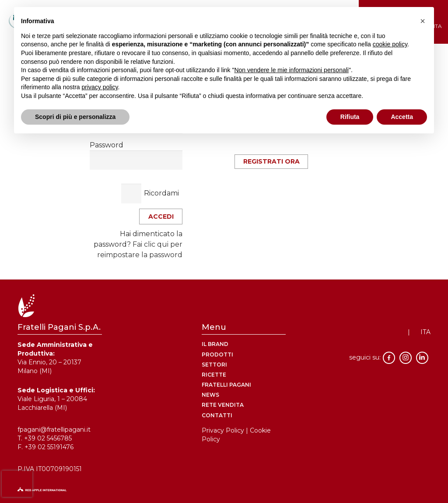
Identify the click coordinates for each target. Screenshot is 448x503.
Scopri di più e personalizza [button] (75, 117)
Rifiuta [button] (350, 117)
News (210, 395)
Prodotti (217, 355)
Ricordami (161, 193)
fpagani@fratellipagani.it (54, 430)
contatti (217, 415)
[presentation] (17, 484)
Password (107, 145)
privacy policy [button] (100, 87)
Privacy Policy (223, 430)
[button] (423, 21)
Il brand (215, 344)
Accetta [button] (402, 117)
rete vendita (223, 405)
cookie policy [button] (390, 44)
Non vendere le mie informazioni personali (291, 70)
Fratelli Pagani (226, 385)
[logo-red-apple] (224, 492)
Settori (214, 365)
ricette (214, 375)
